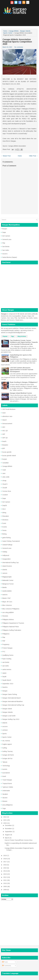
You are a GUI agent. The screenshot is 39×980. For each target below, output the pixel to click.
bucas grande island (9, 456)
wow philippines (7, 805)
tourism (5, 769)
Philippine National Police (11, 627)
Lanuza (5, 573)
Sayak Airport (7, 680)
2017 (5, 862)
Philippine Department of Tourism (13, 623)
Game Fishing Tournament (11, 541)
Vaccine (5, 798)
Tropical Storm (7, 783)
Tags (13, 336)
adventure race (7, 416)
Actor (4, 413)
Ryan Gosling (7, 659)
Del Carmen (6, 236)
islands (5, 570)
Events (5, 527)
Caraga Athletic (14, 31)
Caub (4, 470)
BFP (4, 448)
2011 (5, 880)
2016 (5, 865)
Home (5, 31)
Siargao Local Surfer (9, 716)
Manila (4, 587)
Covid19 (5, 495)
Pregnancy (6, 644)
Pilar (4, 243)
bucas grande (7, 452)
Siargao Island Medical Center (21, 393)
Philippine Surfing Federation (12, 630)
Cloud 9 (5, 484)
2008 (5, 890)
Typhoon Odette (8, 787)
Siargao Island (7, 709)
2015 (5, 868)
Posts (5, 962)
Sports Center (8, 33)
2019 (5, 856)
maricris (5, 595)
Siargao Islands (25, 31)
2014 (5, 871)
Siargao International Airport (11, 698)
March (7, 838)
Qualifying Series (8, 655)
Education (6, 516)
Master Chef (6, 598)
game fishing (6, 538)
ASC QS (5, 431)
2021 (5, 820)
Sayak (4, 677)
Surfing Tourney (7, 751)
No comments (19, 47)
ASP (4, 434)
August (7, 835)
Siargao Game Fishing (10, 694)
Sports (4, 734)
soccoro (5, 726)
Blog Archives (22, 336)
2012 (5, 877)
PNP (4, 641)
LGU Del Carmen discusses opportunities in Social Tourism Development (22, 370)
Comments (7, 966)
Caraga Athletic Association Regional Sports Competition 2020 (17, 42)
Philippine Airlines (8, 620)
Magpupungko (7, 577)
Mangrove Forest (8, 584)
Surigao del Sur (7, 758)
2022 (5, 817)
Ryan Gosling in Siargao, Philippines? (24, 382)
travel (4, 776)
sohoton (5, 730)
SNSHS (5, 723)
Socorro (5, 254)
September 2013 (8, 684)
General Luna (7, 239)
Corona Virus (7, 491)
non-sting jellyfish (8, 612)
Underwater (6, 791)
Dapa (4, 232)
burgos (5, 459)
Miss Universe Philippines (11, 609)
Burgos (5, 229)
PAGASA (5, 616)
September (9, 832)
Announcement (7, 424)
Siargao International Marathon (12, 701)
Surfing (5, 748)
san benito (6, 662)
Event (4, 523)
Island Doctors (7, 566)
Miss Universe (7, 605)
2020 (5, 823)
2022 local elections (9, 409)
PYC (4, 652)
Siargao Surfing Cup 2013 (11, 719)
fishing (4, 534)
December (8, 825)
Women (5, 801)
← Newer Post (6, 156)
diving (4, 513)
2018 (5, 859)
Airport (4, 420)
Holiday (5, 552)
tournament (6, 773)
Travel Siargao (7, 780)
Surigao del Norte (8, 755)
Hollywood (6, 555)
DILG (4, 509)
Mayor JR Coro (7, 602)
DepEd (5, 505)
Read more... (20, 320)
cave (4, 473)
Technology (6, 766)
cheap (4, 481)
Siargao (5, 691)
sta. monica (6, 741)
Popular (5, 336)
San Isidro (6, 250)
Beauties (5, 445)
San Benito (6, 247)
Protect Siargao (7, 648)
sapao (4, 673)
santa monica (7, 669)
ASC (4, 427)
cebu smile (6, 477)
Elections (5, 520)
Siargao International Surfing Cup (13, 705)
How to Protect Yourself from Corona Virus (19, 840)
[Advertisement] (19, 921)
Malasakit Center (8, 580)
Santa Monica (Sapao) (10, 257)
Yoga (4, 808)
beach (4, 441)
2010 (5, 883)
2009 (5, 886)
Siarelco (5, 687)
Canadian (5, 463)
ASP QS (5, 438)
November (8, 829)
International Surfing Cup (10, 563)
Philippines (6, 634)
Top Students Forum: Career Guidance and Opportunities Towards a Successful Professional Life (24, 342)
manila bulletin (7, 591)
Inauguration (6, 559)
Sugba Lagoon (7, 744)
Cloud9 (5, 488)
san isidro (6, 666)
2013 (5, 874)
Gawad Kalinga (7, 545)
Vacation (5, 794)
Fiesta (4, 530)
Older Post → (33, 156)
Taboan (5, 762)
